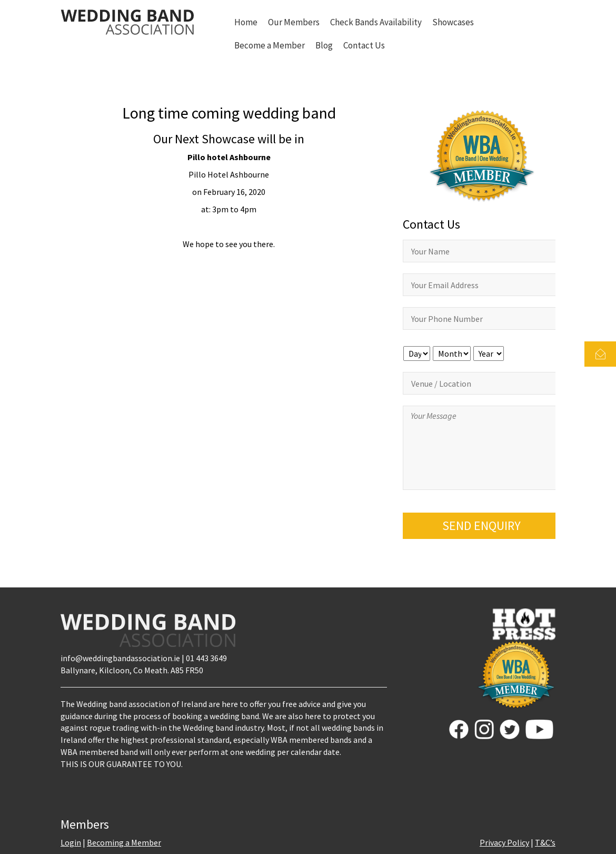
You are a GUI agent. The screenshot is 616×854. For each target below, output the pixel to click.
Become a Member (270, 45)
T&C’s (545, 842)
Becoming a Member (124, 842)
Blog (324, 45)
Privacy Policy (504, 842)
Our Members (294, 22)
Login (71, 842)
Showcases (453, 22)
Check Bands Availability (376, 22)
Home (246, 22)
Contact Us (364, 45)
